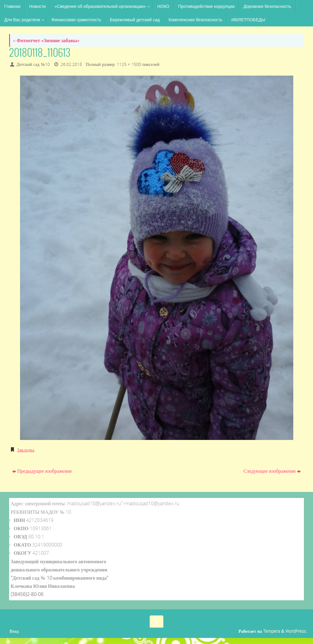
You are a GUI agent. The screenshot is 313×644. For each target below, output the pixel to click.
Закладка (26, 450)
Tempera (272, 631)
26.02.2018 (71, 64)
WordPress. (296, 631)
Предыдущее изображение (42, 471)
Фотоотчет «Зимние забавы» (46, 40)
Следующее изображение (272, 471)
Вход (14, 631)
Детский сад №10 (33, 64)
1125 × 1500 (129, 64)
